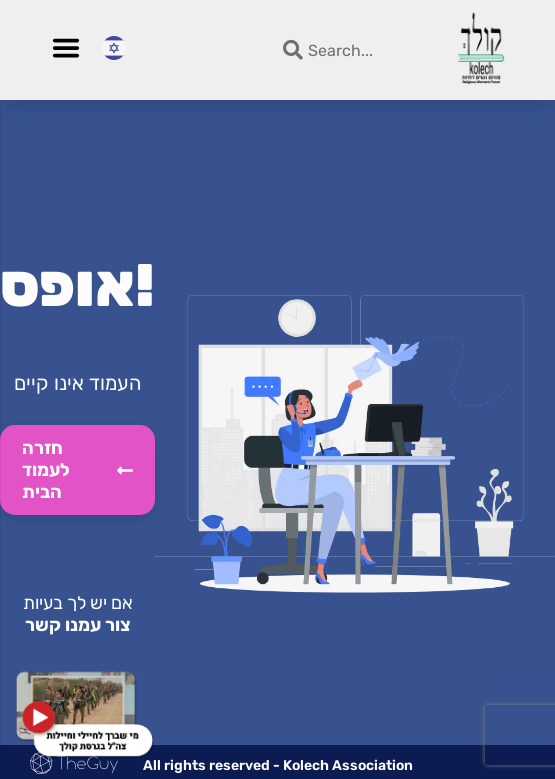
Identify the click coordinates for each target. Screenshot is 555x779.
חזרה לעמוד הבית (77, 470)
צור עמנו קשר (78, 625)
